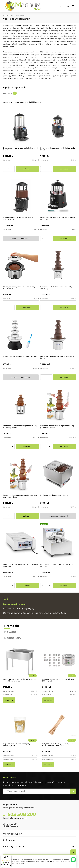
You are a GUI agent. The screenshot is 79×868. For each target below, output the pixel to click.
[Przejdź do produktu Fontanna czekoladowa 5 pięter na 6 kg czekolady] (58, 266)
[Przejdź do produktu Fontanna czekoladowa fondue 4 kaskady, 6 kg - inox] (58, 335)
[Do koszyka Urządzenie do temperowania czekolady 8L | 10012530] (64, 585)
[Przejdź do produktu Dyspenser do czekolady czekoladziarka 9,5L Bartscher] (21, 196)
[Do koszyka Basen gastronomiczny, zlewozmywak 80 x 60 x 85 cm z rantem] (9, 700)
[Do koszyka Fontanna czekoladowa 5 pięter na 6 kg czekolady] (64, 308)
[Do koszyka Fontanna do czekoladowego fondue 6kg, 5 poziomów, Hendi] (64, 447)
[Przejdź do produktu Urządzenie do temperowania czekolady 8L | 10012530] (58, 543)
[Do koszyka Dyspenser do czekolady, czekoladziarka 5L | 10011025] (64, 238)
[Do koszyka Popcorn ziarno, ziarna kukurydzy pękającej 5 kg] (9, 765)
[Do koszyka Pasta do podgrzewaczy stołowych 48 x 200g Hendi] (48, 700)
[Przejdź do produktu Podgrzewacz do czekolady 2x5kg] (58, 474)
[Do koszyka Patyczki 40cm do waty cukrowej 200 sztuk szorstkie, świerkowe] (48, 765)
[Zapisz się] (73, 791)
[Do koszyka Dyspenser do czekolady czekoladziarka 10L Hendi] (27, 169)
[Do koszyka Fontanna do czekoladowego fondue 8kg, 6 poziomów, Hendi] (27, 516)
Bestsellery (13, 638)
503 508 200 (21, 814)
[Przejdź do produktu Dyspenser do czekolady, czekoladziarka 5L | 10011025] (58, 196)
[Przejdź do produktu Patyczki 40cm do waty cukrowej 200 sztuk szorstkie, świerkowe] (59, 728)
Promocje (12, 626)
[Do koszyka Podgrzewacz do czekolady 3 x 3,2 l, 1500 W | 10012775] (27, 585)
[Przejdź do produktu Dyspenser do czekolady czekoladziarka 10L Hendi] (21, 127)
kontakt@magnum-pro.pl (15, 818)
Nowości (11, 632)
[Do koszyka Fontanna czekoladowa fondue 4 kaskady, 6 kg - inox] (64, 377)
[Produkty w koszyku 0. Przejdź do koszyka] (61, 6)
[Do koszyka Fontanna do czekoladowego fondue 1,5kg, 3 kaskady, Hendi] (27, 447)
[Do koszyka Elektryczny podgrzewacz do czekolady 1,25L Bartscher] (27, 308)
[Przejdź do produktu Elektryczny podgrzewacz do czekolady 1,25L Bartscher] (21, 266)
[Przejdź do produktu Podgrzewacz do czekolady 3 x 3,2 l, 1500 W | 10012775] (21, 543)
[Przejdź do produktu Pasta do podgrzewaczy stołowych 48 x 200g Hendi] (59, 663)
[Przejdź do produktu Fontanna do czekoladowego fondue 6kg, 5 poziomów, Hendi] (58, 404)
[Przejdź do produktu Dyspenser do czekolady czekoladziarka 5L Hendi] (58, 127)
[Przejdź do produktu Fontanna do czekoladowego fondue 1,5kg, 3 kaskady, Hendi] (21, 404)
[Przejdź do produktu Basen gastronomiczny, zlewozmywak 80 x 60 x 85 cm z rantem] (20, 663)
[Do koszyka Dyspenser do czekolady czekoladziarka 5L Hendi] (64, 169)
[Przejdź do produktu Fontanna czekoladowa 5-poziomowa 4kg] (21, 335)
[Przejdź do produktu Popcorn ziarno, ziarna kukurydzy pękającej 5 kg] (20, 728)
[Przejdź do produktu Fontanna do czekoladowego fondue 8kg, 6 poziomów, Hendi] (21, 474)
